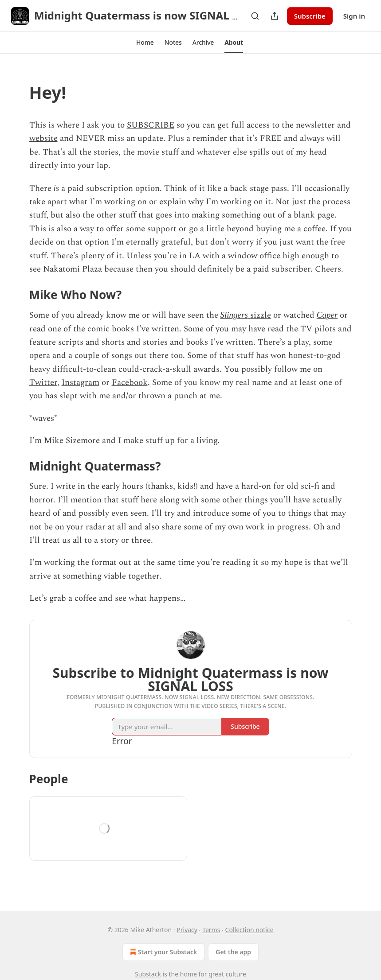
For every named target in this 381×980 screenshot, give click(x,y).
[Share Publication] (275, 16)
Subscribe (310, 16)
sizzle (259, 315)
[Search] (255, 16)
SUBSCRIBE (151, 125)
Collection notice (249, 930)
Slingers (234, 315)
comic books (111, 329)
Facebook (130, 383)
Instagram (81, 383)
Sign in (354, 16)
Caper (327, 315)
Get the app (233, 952)
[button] (145, 43)
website (43, 138)
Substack (148, 974)
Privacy (187, 930)
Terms (211, 930)
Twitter (43, 383)
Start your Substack (163, 952)
